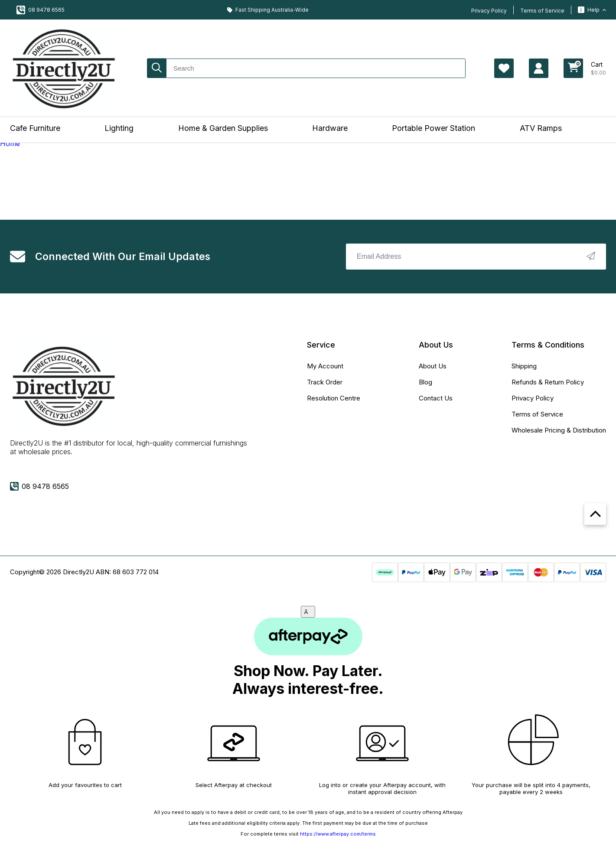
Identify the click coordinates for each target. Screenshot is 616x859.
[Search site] (157, 68)
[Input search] (306, 68)
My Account (325, 366)
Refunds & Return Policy (548, 382)
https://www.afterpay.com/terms (338, 834)
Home (10, 143)
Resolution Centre (334, 398)
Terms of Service (542, 11)
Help (592, 10)
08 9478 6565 (41, 10)
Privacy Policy (489, 11)
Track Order (325, 382)
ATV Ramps (541, 128)
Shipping (524, 366)
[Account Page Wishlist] (504, 68)
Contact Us (436, 398)
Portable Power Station (433, 128)
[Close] (308, 612)
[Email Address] (476, 257)
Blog (425, 382)
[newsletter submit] (591, 257)
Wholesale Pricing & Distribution (559, 430)
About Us (433, 366)
